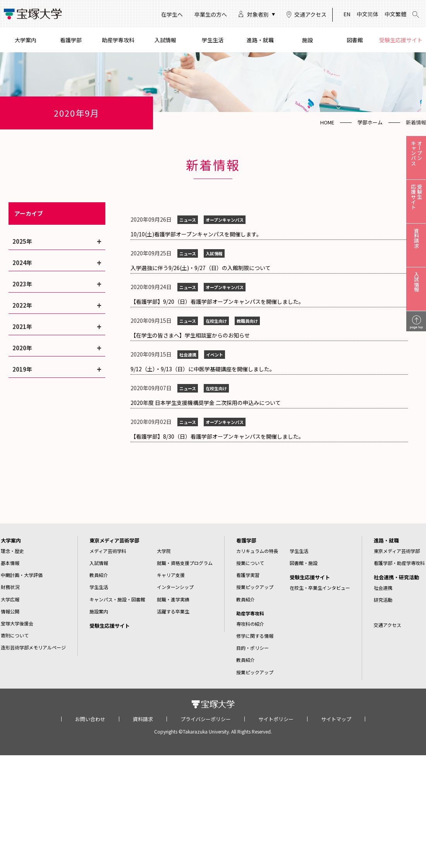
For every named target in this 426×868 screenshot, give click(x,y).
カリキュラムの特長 (257, 551)
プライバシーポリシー (206, 719)
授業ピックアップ (255, 587)
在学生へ (172, 14)
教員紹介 (99, 575)
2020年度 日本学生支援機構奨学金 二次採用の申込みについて (206, 403)
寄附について (15, 635)
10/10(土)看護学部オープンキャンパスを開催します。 (196, 234)
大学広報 (10, 599)
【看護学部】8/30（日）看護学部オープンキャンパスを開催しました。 (217, 436)
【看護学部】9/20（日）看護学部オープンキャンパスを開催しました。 (217, 301)
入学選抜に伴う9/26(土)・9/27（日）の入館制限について (201, 268)
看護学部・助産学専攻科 (399, 563)
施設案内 (99, 611)
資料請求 (143, 719)
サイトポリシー (276, 719)
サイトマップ (336, 719)
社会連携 (383, 588)
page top (416, 327)
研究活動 (383, 600)
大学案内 (26, 40)
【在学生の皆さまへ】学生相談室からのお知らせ (190, 335)
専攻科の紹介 (250, 624)
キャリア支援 (171, 575)
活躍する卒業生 (173, 611)
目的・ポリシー (253, 648)
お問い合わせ (90, 719)
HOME (327, 122)
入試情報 (165, 40)
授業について (250, 563)
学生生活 (213, 40)
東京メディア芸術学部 (114, 540)
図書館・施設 (304, 563)
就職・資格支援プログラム (185, 563)
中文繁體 (395, 14)
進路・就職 (260, 40)
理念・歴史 (12, 551)
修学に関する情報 (255, 636)
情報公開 (10, 611)
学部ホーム (370, 122)
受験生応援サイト (401, 40)
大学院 (164, 551)
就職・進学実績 (173, 599)
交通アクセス (310, 14)
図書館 (355, 40)
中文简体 (368, 14)
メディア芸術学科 (108, 551)
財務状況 (10, 587)
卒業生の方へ (211, 14)
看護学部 (71, 40)
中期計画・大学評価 (22, 575)
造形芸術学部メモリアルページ (33, 647)
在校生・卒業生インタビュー (320, 588)
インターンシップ (175, 587)
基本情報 (10, 563)
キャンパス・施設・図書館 (117, 599)
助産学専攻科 (118, 40)
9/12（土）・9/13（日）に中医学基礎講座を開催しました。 (203, 369)
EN (347, 14)
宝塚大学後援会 (17, 623)
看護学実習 (248, 575)
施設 (307, 40)
